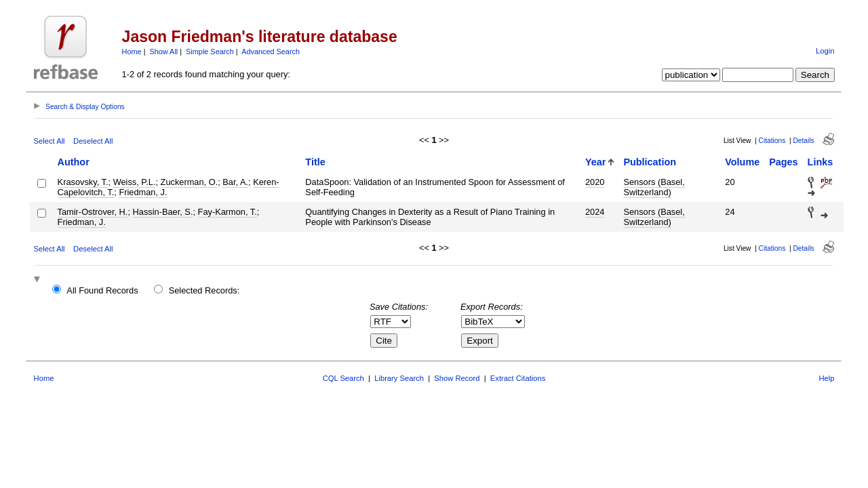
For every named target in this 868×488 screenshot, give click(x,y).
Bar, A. (235, 182)
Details (803, 141)
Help (826, 378)
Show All (164, 52)
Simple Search (210, 52)
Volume (742, 162)
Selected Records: (204, 290)
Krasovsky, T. (83, 182)
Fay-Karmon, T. (228, 212)
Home (132, 52)
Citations (772, 141)
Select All (50, 141)
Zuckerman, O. (190, 182)
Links (821, 162)
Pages (783, 162)
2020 (595, 182)
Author (74, 162)
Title (315, 162)
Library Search (399, 378)
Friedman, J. (143, 192)
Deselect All (93, 141)
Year (595, 162)
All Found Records (102, 290)
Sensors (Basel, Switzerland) (654, 187)
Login (825, 51)
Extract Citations (518, 378)
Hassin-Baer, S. (163, 212)
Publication (650, 162)
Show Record (457, 378)
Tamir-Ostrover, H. (93, 212)
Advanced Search (271, 52)
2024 (595, 212)
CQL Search (343, 378)
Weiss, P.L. (135, 182)
